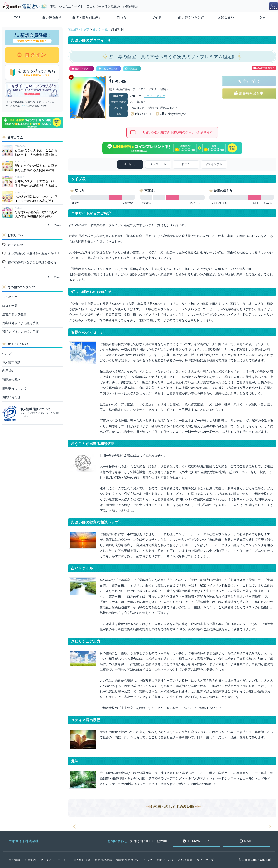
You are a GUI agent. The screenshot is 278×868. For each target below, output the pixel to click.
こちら (25, 106)
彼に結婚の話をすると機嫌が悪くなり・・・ (30, 265)
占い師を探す (52, 17)
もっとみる (55, 225)
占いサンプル (214, 164)
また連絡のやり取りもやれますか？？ (33, 253)
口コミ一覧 (10, 306)
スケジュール (158, 164)
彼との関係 (15, 245)
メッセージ (130, 164)
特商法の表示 (11, 379)
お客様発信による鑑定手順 (20, 323)
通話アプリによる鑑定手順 (20, 332)
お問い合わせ (11, 397)
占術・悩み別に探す (87, 17)
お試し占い (226, 17)
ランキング (10, 297)
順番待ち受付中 (251, 93)
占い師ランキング (191, 17)
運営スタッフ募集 (14, 314)
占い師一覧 (100, 29)
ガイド (156, 17)
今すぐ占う (252, 81)
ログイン (35, 55)
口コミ (122, 17)
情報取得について (14, 388)
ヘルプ (7, 353)
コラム (261, 17)
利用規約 (8, 371)
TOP (17, 17)
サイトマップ (205, 860)
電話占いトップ (79, 29)
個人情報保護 (11, 362)
